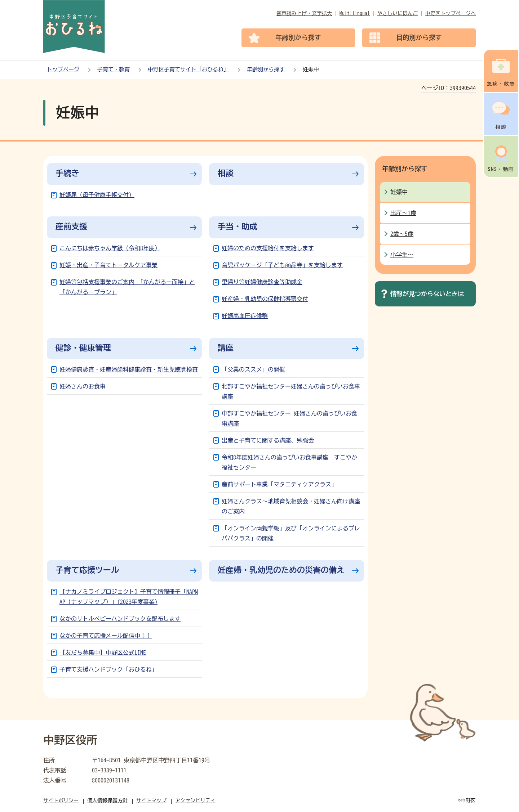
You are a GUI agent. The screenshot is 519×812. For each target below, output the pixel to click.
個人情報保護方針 (107, 800)
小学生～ (402, 255)
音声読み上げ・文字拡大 (304, 13)
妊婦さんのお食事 (83, 386)
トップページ (63, 69)
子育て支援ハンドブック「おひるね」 (108, 669)
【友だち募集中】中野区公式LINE (103, 652)
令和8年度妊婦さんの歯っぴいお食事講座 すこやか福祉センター (289, 462)
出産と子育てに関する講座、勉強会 (268, 440)
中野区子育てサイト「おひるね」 (188, 69)
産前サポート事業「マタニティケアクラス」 (279, 484)
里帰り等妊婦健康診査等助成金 (262, 282)
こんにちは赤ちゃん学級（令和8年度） (110, 248)
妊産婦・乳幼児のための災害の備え (281, 570)
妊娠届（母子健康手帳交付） (97, 195)
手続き (67, 173)
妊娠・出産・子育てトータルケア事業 (108, 265)
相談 (226, 173)
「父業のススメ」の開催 (253, 369)
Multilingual (355, 13)
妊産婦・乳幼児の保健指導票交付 (265, 299)
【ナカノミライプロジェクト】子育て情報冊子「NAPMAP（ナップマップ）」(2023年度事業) (129, 597)
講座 (226, 348)
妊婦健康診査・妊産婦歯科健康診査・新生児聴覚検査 (129, 369)
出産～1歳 (403, 213)
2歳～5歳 (402, 234)
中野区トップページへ (451, 13)
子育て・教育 (114, 69)
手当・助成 (238, 226)
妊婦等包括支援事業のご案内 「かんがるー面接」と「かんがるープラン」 (127, 287)
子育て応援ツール (87, 570)
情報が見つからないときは (427, 294)
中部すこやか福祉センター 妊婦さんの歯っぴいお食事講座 (289, 418)
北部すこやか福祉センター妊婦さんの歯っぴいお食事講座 (291, 391)
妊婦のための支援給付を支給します (268, 248)
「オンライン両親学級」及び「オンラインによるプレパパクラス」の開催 (291, 533)
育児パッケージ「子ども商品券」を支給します (282, 265)
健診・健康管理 (83, 348)
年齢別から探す (266, 69)
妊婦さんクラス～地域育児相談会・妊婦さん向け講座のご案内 (291, 506)
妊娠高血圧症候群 (245, 316)
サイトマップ (151, 800)
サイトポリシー (61, 800)
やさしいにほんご (398, 13)
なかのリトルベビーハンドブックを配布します (120, 619)
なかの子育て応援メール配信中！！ (106, 636)
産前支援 (71, 226)
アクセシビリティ (195, 800)
